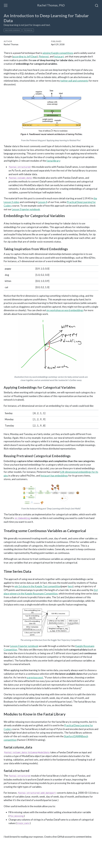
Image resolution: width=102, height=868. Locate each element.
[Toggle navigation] (6, 5)
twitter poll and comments (74, 81)
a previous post (35, 677)
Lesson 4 (43, 202)
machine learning (13, 30)
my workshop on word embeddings (65, 310)
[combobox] (97, 5)
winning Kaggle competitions (58, 53)
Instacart (59, 57)
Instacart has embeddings (54, 476)
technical (28, 30)
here (70, 586)
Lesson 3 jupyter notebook (26, 209)
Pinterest (44, 57)
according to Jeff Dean (25, 57)
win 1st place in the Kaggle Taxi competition (38, 586)
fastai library (53, 161)
